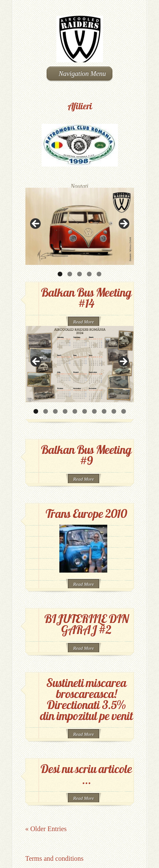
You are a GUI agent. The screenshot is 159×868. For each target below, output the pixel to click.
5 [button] (99, 274)
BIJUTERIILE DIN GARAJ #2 (86, 624)
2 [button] (70, 274)
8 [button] (104, 411)
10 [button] (124, 411)
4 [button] (89, 274)
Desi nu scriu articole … (86, 774)
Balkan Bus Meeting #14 (86, 298)
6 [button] (85, 411)
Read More (84, 322)
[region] (80, 226)
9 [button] (114, 411)
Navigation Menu (79, 74)
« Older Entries (46, 829)
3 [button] (79, 274)
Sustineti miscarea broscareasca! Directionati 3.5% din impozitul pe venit (86, 699)
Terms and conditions (55, 858)
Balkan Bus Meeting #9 (86, 455)
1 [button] (60, 274)
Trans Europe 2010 (86, 513)
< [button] (36, 224)
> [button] (123, 224)
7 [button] (94, 411)
